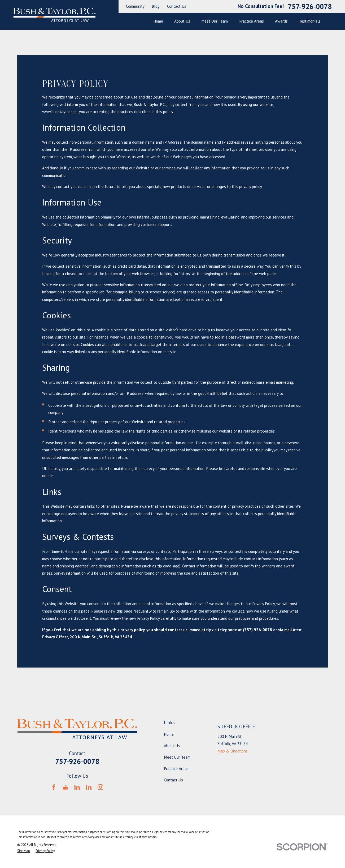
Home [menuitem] (158, 21)
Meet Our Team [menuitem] (215, 21)
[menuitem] (24, 851)
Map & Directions (233, 751)
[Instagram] (100, 787)
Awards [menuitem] (281, 21)
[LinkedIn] (77, 787)
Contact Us (177, 6)
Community (135, 6)
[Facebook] (54, 787)
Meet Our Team (177, 757)
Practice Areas (176, 769)
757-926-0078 (310, 6)
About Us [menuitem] (182, 21)
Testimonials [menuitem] (310, 21)
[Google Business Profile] (65, 787)
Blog (156, 6)
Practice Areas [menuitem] (252, 21)
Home (169, 734)
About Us (172, 746)
